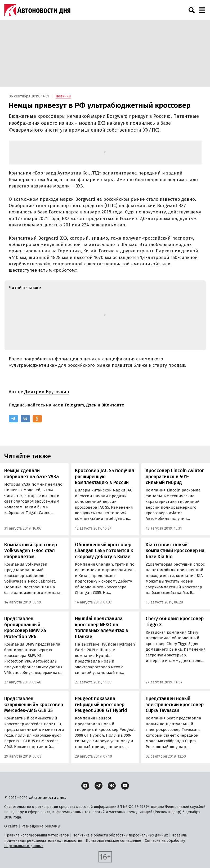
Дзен (91, 405)
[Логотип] (37, 10)
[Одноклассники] (37, 419)
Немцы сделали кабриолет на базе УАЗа (32, 474)
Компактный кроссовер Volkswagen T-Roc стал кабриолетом (31, 551)
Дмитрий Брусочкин (47, 392)
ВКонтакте (113, 405)
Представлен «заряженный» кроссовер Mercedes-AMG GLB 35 (34, 704)
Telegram (74, 405)
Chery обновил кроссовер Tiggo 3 (175, 622)
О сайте (11, 826)
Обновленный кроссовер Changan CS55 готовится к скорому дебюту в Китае (104, 551)
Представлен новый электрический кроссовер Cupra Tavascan (175, 704)
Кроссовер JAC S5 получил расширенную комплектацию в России (105, 476)
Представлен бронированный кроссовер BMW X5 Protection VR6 (25, 628)
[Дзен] (85, 786)
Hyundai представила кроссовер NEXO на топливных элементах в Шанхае (102, 628)
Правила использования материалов (37, 835)
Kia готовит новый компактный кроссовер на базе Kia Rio (175, 551)
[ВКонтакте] (25, 419)
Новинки (63, 96)
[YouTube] (125, 786)
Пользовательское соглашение (113, 841)
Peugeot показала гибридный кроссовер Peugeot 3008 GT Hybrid (101, 704)
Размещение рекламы (41, 826)
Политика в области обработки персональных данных (120, 835)
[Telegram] (13, 419)
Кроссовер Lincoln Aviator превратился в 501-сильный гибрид (175, 476)
